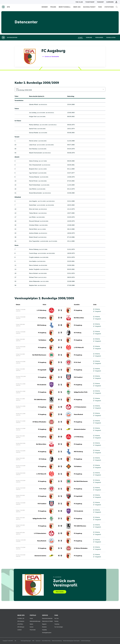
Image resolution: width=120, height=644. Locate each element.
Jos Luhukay (33, 113)
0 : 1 (60, 400)
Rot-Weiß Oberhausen (39, 355)
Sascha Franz (33, 129)
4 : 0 (60, 556)
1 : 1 (60, 385)
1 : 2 (60, 370)
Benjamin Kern (33, 169)
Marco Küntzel (33, 273)
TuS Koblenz (42, 340)
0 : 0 (60, 437)
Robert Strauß (33, 237)
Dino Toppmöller (34, 241)
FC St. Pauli (77, 362)
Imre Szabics (33, 261)
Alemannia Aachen (80, 429)
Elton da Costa (34, 209)
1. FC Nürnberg (41, 310)
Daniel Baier (33, 205)
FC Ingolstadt (42, 370)
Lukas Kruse (33, 145)
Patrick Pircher (33, 181)
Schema (96, 309)
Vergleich (97, 311)
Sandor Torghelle (34, 269)
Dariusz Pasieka (34, 133)
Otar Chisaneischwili (35, 165)
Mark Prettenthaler (35, 185)
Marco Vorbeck (34, 265)
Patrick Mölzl (33, 229)
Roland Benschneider (36, 193)
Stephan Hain (33, 285)
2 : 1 (60, 310)
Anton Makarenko (34, 281)
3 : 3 (60, 541)
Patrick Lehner (33, 141)
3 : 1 (60, 429)
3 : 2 (60, 362)
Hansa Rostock (78, 414)
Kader (17, 89)
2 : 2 (60, 377)
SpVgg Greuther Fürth (81, 392)
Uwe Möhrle (33, 189)
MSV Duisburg (42, 325)
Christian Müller (34, 225)
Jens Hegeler (33, 201)
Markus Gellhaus (34, 125)
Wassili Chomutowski (35, 153)
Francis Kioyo (33, 253)
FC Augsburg (78, 310)
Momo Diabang (34, 249)
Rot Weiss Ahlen (79, 318)
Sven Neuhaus (33, 149)
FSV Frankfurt (78, 377)
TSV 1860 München (40, 400)
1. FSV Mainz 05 (79, 348)
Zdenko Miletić (34, 105)
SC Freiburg (78, 333)
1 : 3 (60, 333)
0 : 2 (60, 348)
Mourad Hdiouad (34, 221)
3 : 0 (60, 318)
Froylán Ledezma (34, 257)
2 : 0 (60, 325)
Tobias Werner (33, 213)
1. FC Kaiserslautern (80, 407)
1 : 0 (60, 407)
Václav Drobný (33, 161)
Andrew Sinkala (34, 233)
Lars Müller (32, 217)
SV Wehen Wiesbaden (39, 422)
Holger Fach (33, 117)
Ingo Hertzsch (33, 173)
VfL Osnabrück (42, 385)
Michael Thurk (33, 277)
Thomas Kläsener (34, 177)
